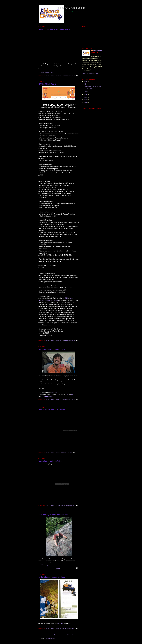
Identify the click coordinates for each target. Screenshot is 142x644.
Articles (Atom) (51, 638)
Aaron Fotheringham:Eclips (50, 461)
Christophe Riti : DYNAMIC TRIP (52, 349)
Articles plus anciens (73, 635)
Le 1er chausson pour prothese (52, 577)
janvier (87, 84)
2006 (85, 102)
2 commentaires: (67, 452)
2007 (85, 100)
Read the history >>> (44, 565)
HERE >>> (54, 392)
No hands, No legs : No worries (52, 410)
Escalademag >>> (48, 396)
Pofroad (61, 623)
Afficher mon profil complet (91, 74)
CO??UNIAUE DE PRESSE (46, 72)
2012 (85, 82)
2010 (85, 92)
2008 (85, 97)
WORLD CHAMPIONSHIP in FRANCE (54, 29)
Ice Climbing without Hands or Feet (53, 515)
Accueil (53, 635)
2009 (85, 94)
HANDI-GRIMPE (98, 51)
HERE (67, 394)
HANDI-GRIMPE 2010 (47, 84)
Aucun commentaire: (69, 75)
